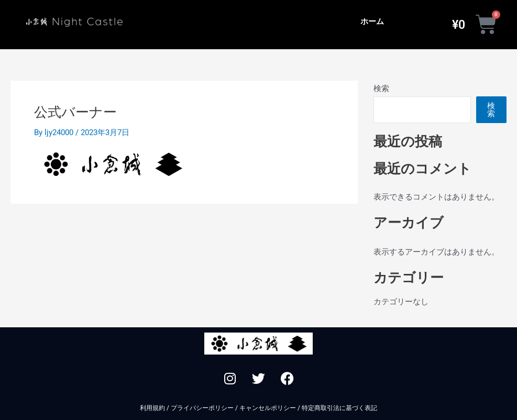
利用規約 (152, 408)
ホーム (372, 21)
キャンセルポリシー (268, 408)
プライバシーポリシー (202, 408)
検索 (381, 89)
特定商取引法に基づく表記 (339, 408)
